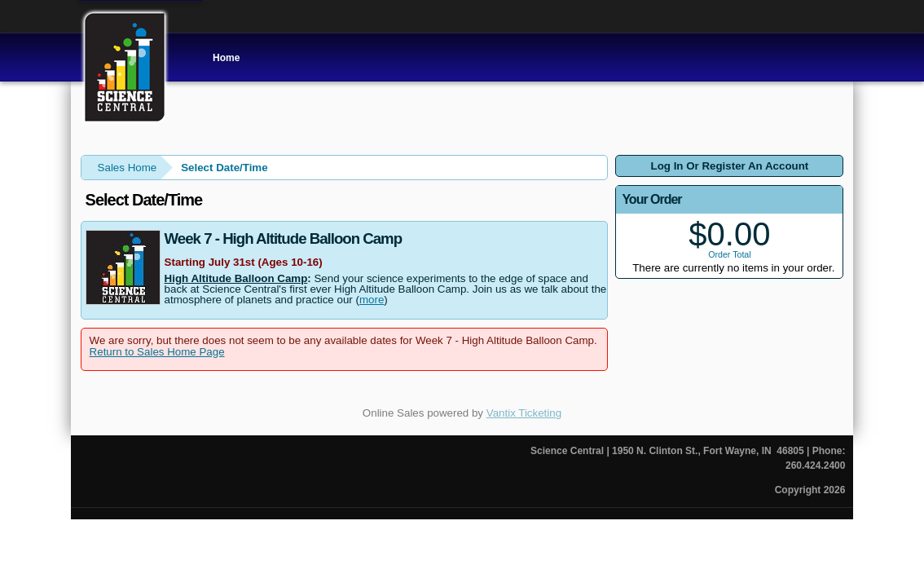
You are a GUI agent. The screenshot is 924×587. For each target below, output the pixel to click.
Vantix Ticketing (524, 413)
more (372, 300)
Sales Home (128, 168)
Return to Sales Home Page (157, 352)
